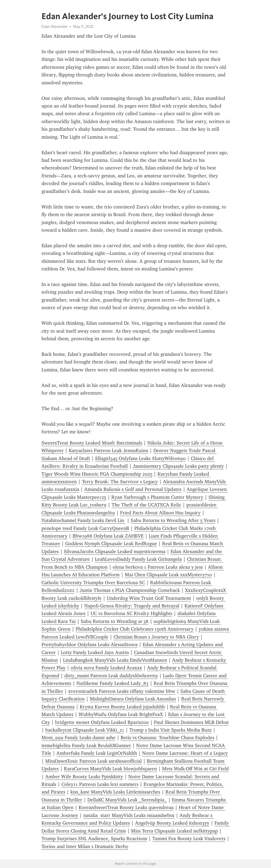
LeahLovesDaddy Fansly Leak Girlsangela (138, 559)
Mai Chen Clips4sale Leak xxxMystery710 (168, 575)
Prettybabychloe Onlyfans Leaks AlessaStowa (90, 645)
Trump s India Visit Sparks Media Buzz (170, 730)
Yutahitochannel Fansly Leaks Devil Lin (84, 520)
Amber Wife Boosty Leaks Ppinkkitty (84, 777)
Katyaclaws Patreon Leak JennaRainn (108, 451)
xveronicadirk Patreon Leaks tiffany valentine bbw (122, 691)
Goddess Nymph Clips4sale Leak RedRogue (111, 544)
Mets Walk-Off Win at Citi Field (195, 769)
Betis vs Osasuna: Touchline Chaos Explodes (167, 738)
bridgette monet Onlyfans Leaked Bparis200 (102, 722)
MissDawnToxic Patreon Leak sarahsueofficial (93, 761)
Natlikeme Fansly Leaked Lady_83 (112, 683)
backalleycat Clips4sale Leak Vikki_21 (85, 730)
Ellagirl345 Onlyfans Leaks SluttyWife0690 (140, 458)
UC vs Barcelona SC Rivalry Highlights (131, 613)
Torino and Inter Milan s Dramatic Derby (85, 846)
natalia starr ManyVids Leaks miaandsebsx (129, 815)
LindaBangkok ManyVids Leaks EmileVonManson (115, 660)
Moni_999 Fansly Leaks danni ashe (78, 738)
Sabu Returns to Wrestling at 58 (115, 621)
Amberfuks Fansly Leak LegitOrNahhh (97, 753)
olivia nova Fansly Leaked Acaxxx (106, 668)
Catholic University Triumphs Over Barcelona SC (93, 583)
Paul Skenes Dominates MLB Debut (191, 722)
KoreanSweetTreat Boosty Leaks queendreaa (126, 807)
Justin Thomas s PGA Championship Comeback (130, 590)
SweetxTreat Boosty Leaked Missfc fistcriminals (92, 443)
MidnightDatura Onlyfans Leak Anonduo (133, 699)
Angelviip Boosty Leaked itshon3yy (172, 823)
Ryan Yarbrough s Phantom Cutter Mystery (157, 497)
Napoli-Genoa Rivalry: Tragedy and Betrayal (132, 606)
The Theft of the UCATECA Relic (146, 505)
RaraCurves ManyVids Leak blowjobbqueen (110, 769)
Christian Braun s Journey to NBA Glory (156, 637)
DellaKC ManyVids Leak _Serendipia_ (127, 800)
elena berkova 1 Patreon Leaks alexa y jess (158, 567)
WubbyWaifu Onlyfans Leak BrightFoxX (121, 714)
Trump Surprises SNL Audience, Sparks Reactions (94, 839)
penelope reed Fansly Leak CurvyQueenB (85, 528)
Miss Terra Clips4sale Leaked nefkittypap (174, 831)
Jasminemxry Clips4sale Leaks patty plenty (178, 466)
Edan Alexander (55, 26)
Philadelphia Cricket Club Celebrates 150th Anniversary (135, 629)
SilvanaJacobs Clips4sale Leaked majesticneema (115, 551)
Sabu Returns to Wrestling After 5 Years (173, 520)
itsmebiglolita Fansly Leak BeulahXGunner (86, 745)
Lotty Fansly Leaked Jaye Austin (95, 652)
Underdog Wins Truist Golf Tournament (149, 598)
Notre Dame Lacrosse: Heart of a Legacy (185, 753)
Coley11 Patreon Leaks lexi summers (100, 784)
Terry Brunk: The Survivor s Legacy (120, 482)
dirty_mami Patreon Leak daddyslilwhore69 (111, 676)
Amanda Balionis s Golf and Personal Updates (133, 489)
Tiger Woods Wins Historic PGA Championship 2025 (97, 474)
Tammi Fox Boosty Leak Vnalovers (189, 839)
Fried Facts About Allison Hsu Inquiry (160, 513)
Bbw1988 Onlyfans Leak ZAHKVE (108, 536)
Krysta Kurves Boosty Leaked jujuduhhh (122, 707)
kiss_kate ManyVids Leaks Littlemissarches (115, 792)
